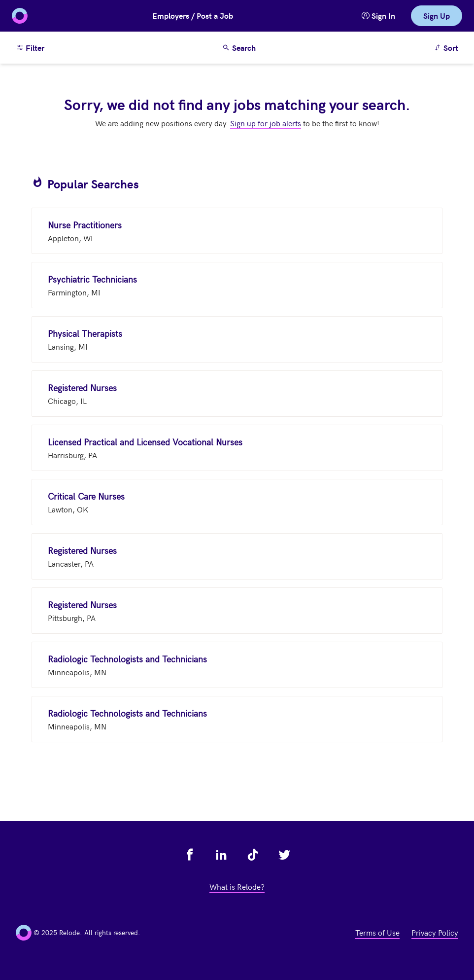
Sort (448, 47)
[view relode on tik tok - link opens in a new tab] (253, 855)
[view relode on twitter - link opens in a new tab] (284, 855)
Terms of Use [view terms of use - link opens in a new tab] (377, 932)
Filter (30, 48)
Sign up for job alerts (266, 123)
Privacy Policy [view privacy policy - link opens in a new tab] (435, 932)
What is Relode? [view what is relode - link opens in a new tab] (237, 886)
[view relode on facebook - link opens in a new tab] (190, 855)
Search (239, 48)
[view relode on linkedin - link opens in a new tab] (221, 855)
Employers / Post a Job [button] (193, 16)
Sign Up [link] (437, 16)
